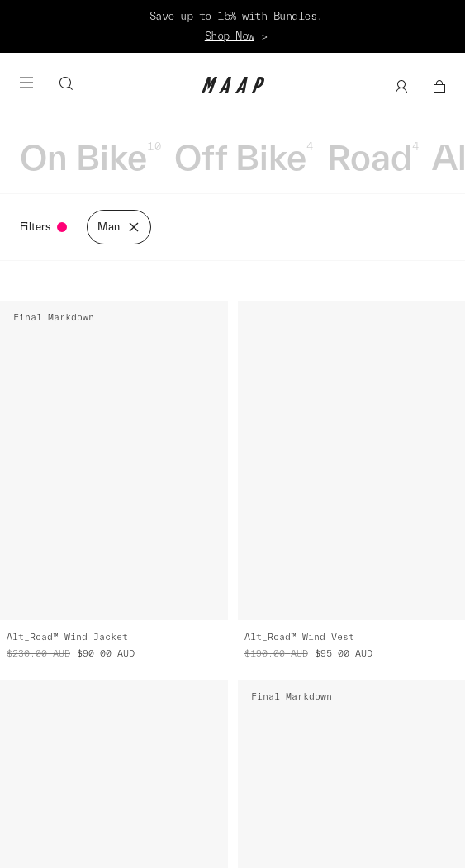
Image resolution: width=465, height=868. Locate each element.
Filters (43, 227)
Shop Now (230, 36)
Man (119, 227)
